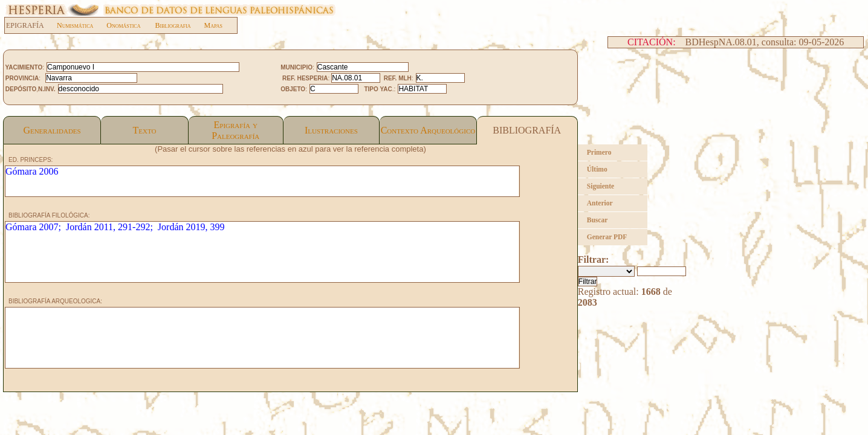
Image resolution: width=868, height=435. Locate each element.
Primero (599, 152)
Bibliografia (173, 25)
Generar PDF (607, 237)
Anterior (600, 203)
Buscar (598, 220)
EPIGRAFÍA (31, 25)
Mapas (213, 25)
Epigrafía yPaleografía (235, 130)
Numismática (75, 25)
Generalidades (52, 130)
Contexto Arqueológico (428, 130)
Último (597, 169)
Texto (144, 130)
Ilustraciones (331, 130)
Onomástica (123, 25)
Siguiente (601, 186)
